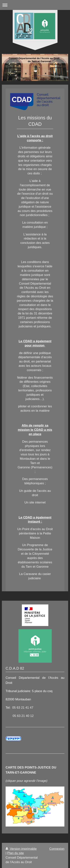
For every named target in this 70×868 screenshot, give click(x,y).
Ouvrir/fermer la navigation (35, 5)
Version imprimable (21, 849)
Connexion (57, 849)
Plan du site (15, 853)
